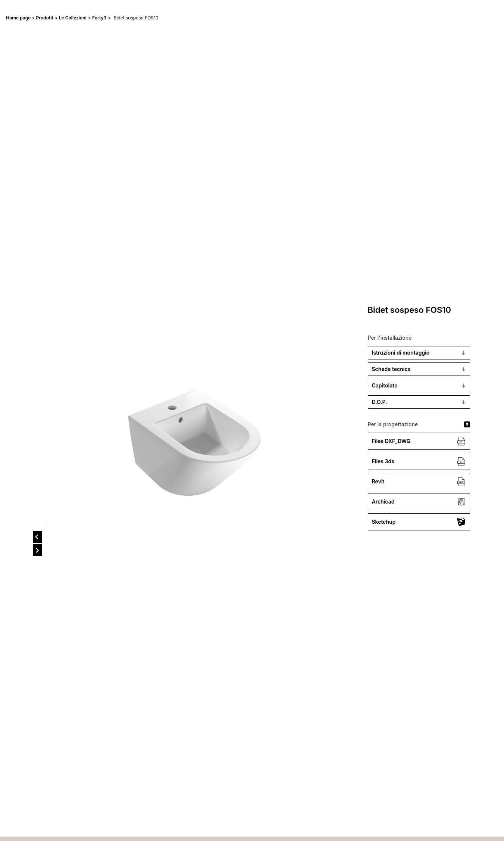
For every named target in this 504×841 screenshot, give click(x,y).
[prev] (37, 537)
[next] (37, 550)
